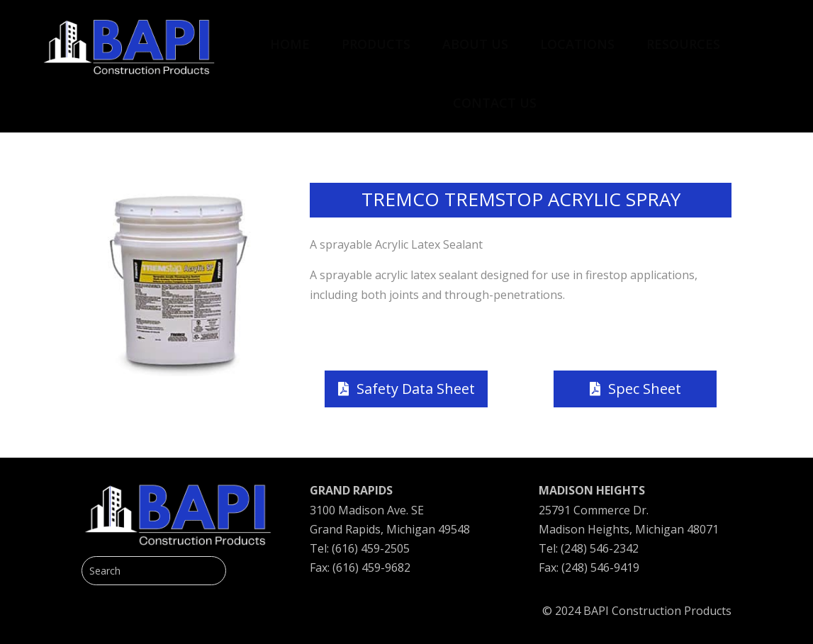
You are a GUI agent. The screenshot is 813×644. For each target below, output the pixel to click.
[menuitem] (290, 37)
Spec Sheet (645, 389)
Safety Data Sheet (416, 389)
